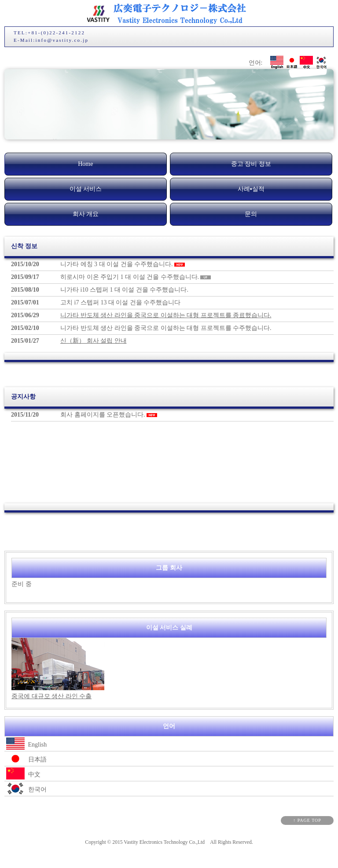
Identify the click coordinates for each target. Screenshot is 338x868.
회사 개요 (86, 214)
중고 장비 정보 (251, 164)
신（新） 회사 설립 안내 (94, 341)
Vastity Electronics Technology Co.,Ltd (164, 842)
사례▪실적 (251, 189)
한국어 (26, 789)
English (26, 744)
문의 (251, 214)
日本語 (26, 759)
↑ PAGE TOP (307, 820)
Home (85, 164)
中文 (22, 774)
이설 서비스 (86, 189)
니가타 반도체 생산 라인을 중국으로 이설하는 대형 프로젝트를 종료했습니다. (166, 315)
